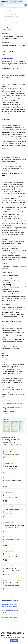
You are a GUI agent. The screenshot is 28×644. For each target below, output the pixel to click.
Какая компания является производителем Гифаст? (14, 605)
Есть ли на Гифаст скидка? (14, 617)
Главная (3, 10)
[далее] (23, 426)
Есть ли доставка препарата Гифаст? (14, 612)
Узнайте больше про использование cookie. (13, 637)
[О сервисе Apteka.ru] (27, 2)
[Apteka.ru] (4, 2)
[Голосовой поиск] (23, 5)
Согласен (14, 641)
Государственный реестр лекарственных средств (13, 404)
